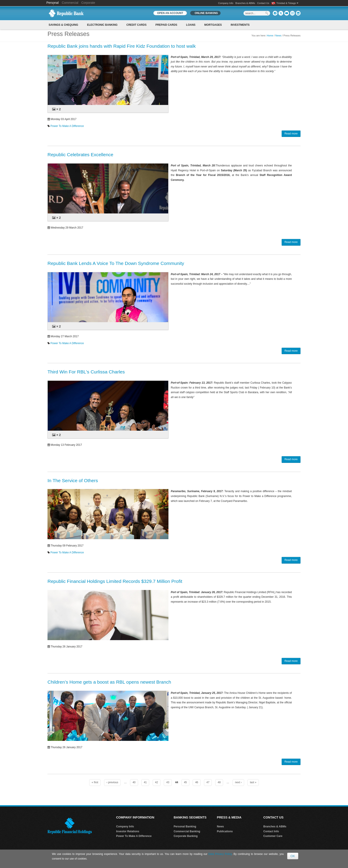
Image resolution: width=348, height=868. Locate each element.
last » (253, 782)
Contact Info (271, 831)
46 (197, 782)
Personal (53, 3)
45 (185, 782)
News (278, 36)
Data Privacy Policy (220, 854)
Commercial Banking (187, 831)
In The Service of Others (73, 480)
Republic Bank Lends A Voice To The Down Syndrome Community (116, 263)
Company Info (226, 3)
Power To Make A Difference (67, 126)
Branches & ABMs (245, 3)
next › (238, 782)
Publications (225, 831)
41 (145, 782)
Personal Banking (185, 827)
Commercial (70, 3)
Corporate (88, 3)
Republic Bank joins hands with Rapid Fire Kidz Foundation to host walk (122, 46)
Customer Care (273, 836)
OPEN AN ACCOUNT (170, 13)
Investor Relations (128, 831)
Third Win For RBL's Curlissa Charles (86, 372)
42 (157, 782)
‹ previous (112, 782)
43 (168, 782)
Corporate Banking (186, 836)
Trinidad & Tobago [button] (287, 3)
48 (219, 782)
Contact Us (263, 3)
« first (95, 782)
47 (208, 782)
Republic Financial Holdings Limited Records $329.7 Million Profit (115, 581)
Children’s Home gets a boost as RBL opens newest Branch (109, 682)
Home (270, 36)
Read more (291, 134)
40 (134, 782)
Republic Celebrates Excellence (80, 155)
